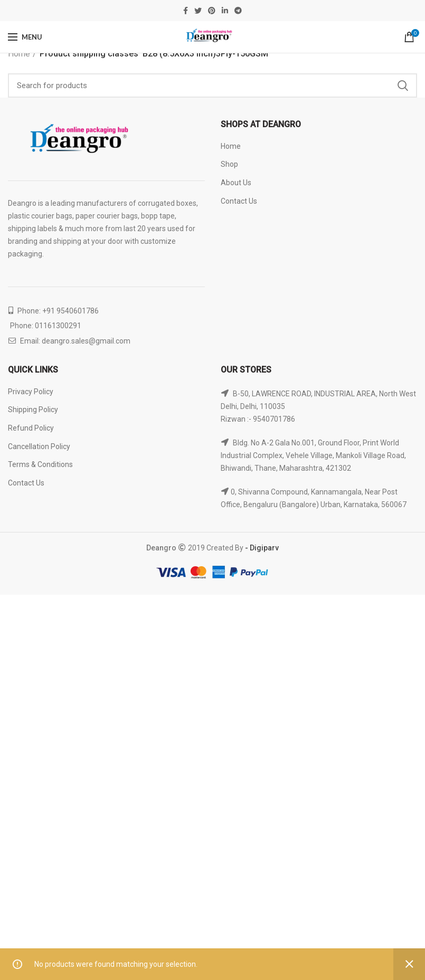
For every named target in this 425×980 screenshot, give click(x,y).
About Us (236, 183)
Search (403, 85)
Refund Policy (31, 428)
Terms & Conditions (40, 464)
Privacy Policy (31, 392)
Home (19, 54)
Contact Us (239, 201)
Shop (229, 164)
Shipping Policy (33, 410)
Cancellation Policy (39, 446)
